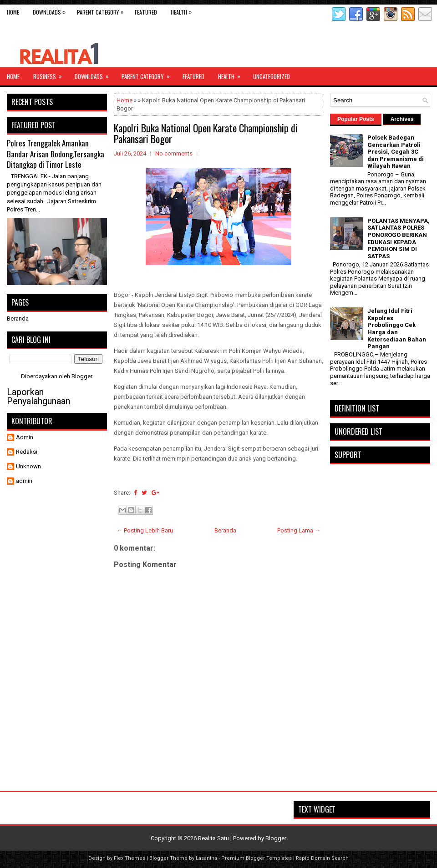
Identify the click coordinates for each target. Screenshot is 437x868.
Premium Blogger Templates (257, 858)
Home (13, 12)
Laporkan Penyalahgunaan (38, 396)
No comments (174, 153)
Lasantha (206, 858)
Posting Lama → (299, 530)
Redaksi (27, 452)
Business (51, 74)
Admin (25, 437)
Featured (146, 12)
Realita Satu (213, 838)
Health (183, 10)
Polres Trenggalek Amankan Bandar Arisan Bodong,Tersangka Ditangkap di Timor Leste (56, 154)
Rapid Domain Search (322, 858)
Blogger (82, 376)
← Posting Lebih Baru (145, 530)
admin (24, 481)
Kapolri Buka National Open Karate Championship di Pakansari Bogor (206, 133)
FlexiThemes (130, 858)
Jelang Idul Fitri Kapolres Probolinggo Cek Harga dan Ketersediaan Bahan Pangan (397, 329)
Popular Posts (356, 119)
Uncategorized (272, 76)
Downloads (51, 10)
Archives (402, 119)
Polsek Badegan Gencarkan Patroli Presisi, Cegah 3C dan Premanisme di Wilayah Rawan (396, 152)
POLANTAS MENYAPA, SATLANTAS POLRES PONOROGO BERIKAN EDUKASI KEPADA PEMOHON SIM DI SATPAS (399, 238)
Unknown (28, 466)
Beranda (225, 530)
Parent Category (102, 10)
